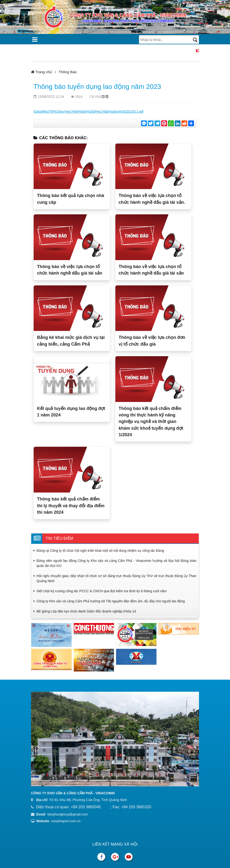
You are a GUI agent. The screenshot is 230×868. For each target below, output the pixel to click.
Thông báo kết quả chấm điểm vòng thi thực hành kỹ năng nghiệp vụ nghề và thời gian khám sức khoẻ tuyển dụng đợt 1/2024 (151, 422)
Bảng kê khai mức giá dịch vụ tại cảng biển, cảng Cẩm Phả (71, 341)
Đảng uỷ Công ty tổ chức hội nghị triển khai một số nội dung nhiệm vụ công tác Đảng (100, 551)
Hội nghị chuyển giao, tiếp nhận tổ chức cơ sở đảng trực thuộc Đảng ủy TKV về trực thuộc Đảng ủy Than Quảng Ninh (116, 578)
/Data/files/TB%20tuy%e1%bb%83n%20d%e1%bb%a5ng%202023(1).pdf (88, 112)
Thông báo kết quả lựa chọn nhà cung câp (71, 199)
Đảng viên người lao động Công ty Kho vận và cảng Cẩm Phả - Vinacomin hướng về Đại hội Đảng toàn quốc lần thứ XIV (116, 563)
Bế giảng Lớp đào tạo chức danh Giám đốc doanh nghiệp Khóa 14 (86, 611)
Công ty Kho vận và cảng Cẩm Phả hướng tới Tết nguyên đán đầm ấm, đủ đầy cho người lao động (111, 601)
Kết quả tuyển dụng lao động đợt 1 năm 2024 (71, 412)
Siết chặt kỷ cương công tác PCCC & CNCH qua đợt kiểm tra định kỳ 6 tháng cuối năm (102, 591)
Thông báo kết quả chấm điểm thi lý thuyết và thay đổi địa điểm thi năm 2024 (71, 506)
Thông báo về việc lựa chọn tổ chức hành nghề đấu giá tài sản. (152, 199)
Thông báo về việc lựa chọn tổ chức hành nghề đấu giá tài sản (70, 270)
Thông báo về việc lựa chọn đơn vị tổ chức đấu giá (152, 341)
